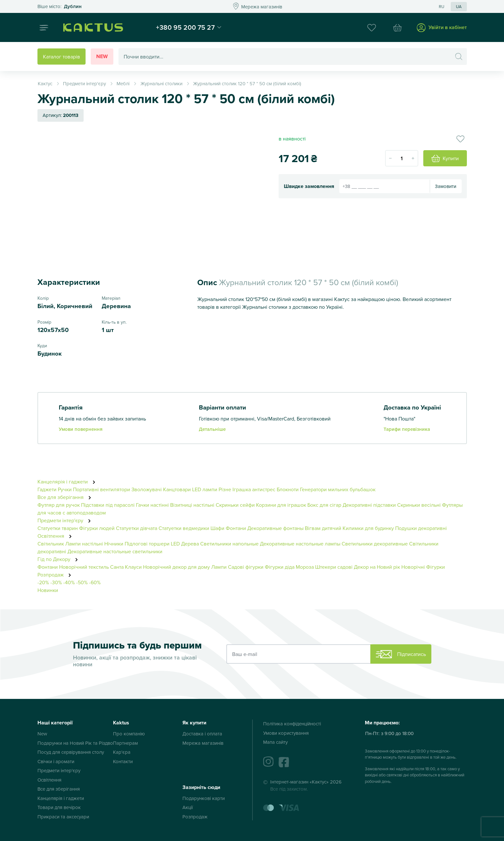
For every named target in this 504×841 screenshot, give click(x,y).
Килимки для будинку (368, 528)
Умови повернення (81, 429)
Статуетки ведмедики (184, 528)
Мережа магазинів (203, 743)
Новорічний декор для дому (176, 567)
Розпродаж (56, 575)
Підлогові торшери (147, 544)
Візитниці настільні (192, 505)
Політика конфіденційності (292, 724)
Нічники (114, 544)
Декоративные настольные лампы (300, 544)
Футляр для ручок (59, 505)
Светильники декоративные (375, 544)
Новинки (48, 590)
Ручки (65, 489)
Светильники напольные (229, 544)
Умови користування (286, 733)
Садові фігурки (246, 567)
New (102, 56)
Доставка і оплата (202, 734)
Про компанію (129, 734)
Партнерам (125, 743)
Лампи (219, 567)
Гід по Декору (59, 559)
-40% (69, 582)
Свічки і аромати (56, 761)
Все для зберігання (66, 497)
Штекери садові (334, 567)
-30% (56, 582)
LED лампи (205, 489)
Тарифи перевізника (407, 429)
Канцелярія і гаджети (68, 482)
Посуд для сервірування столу (71, 752)
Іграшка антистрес (254, 489)
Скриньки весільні (419, 505)
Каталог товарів (62, 57)
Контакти (123, 761)
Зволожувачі (147, 489)
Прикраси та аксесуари (63, 817)
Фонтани (236, 528)
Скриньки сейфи (235, 505)
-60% (95, 582)
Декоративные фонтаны (275, 528)
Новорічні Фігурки (423, 567)
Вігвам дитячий (323, 528)
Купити (445, 159)
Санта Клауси (126, 567)
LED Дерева (185, 544)
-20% (43, 582)
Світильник (51, 544)
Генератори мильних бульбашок (338, 489)
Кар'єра (122, 752)
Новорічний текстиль (84, 567)
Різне (225, 489)
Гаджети (47, 489)
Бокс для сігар (324, 505)
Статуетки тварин (58, 528)
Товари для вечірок (59, 807)
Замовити (446, 186)
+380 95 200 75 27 (185, 27)
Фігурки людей (97, 528)
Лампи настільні (84, 544)
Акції (188, 807)
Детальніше (212, 429)
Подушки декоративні (421, 528)
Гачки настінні (152, 505)
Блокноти (288, 489)
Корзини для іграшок (281, 505)
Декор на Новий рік (377, 567)
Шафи (217, 528)
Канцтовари (177, 489)
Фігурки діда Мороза (289, 567)
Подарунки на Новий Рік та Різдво (75, 743)
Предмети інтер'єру (66, 520)
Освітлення (56, 536)
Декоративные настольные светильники (115, 551)
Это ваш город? (60, 7)
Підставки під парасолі (108, 505)
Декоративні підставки (369, 505)
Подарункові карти (204, 798)
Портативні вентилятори (102, 489)
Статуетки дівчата (137, 528)
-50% (82, 582)
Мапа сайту (275, 742)
